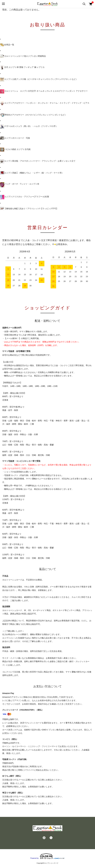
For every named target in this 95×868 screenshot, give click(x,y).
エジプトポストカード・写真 (15, 138)
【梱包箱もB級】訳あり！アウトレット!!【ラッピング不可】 (29, 208)
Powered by (47, 856)
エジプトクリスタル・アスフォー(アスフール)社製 (25, 197)
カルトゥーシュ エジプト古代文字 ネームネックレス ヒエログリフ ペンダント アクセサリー (44, 91)
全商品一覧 (7, 45)
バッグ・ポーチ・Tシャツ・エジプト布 (20, 185)
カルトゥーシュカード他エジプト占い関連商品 (23, 56)
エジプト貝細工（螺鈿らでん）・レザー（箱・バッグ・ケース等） (32, 173)
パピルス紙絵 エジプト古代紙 (15, 150)
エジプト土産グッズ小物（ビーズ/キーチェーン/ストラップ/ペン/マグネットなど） (39, 80)
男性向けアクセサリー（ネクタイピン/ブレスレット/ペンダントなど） (33, 115)
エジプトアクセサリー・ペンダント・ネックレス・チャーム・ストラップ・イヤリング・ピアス (45, 103)
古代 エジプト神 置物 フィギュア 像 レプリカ (22, 68)
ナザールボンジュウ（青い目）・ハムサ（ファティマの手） (29, 127)
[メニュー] (3, 4)
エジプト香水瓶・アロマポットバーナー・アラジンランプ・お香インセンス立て (38, 161)
